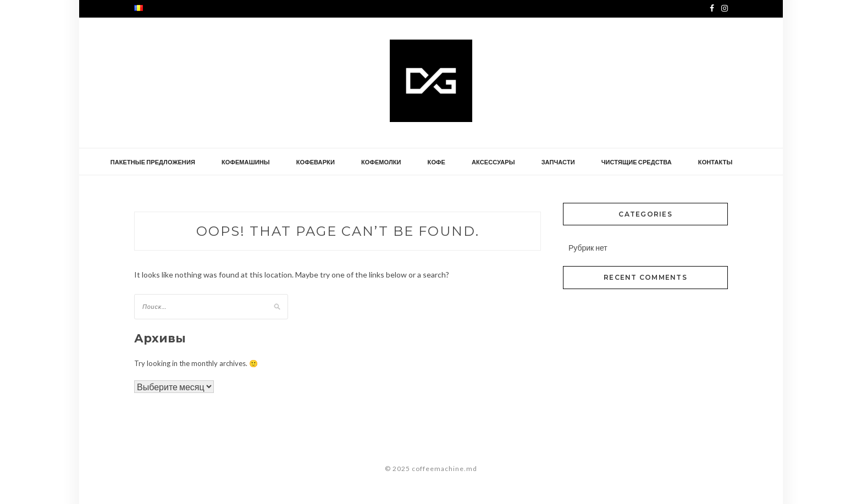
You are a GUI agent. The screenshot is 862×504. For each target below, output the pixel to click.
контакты (715, 162)
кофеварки (316, 162)
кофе (436, 162)
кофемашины (246, 162)
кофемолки (381, 162)
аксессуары (493, 162)
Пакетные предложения (153, 162)
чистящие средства (637, 162)
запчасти (558, 162)
